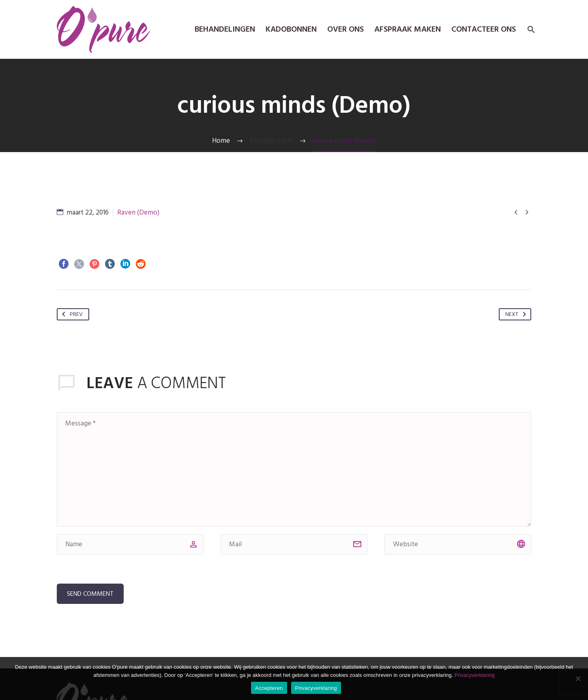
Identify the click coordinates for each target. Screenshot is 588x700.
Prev (71, 314)
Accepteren (269, 688)
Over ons (346, 29)
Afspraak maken (408, 29)
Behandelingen (225, 29)
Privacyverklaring (475, 675)
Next (517, 314)
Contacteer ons (484, 29)
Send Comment (90, 594)
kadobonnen (291, 29)
